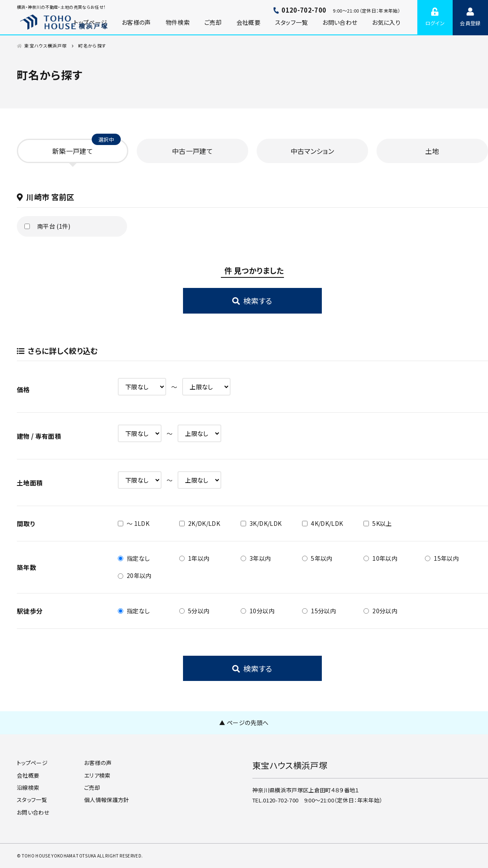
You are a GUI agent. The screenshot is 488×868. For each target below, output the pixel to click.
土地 (432, 151)
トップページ (32, 763)
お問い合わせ (340, 22)
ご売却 (213, 22)
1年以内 (194, 558)
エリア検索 (97, 775)
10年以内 (381, 558)
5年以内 (317, 558)
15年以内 (442, 558)
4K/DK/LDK (322, 523)
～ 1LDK (134, 523)
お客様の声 (136, 22)
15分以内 (319, 611)
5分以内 (194, 611)
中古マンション (312, 151)
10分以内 (258, 611)
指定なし (134, 558)
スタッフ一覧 (292, 22)
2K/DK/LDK (200, 523)
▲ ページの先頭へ (244, 723)
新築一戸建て (73, 151)
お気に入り (386, 22)
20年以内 (135, 575)
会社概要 (248, 22)
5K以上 (378, 523)
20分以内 (381, 611)
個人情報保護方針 (107, 800)
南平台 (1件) (54, 226)
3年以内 (256, 558)
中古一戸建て (192, 151)
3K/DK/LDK (261, 523)
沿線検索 (28, 788)
